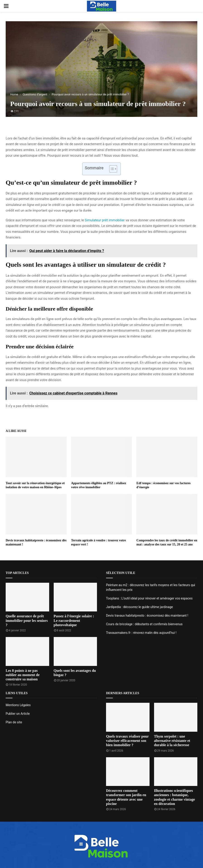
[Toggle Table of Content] (111, 169)
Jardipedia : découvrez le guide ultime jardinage (139, 607)
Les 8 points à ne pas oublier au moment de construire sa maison (23, 675)
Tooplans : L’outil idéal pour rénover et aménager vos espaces (149, 598)
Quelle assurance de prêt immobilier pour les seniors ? (27, 620)
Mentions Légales (18, 705)
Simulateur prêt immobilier (105, 220)
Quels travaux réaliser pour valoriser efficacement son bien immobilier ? (127, 741)
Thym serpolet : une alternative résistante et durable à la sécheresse (172, 741)
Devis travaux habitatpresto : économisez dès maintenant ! (147, 616)
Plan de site (14, 722)
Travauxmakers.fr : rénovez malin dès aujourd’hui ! (141, 633)
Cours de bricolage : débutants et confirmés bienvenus (144, 624)
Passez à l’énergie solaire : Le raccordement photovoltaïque (74, 620)
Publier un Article (18, 714)
